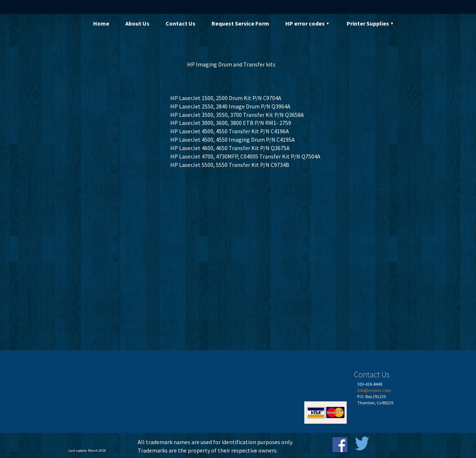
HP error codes (308, 23)
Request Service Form (240, 23)
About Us (137, 23)
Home (101, 23)
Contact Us (180, 23)
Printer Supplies (371, 23)
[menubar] (250, 24)
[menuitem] (101, 24)
